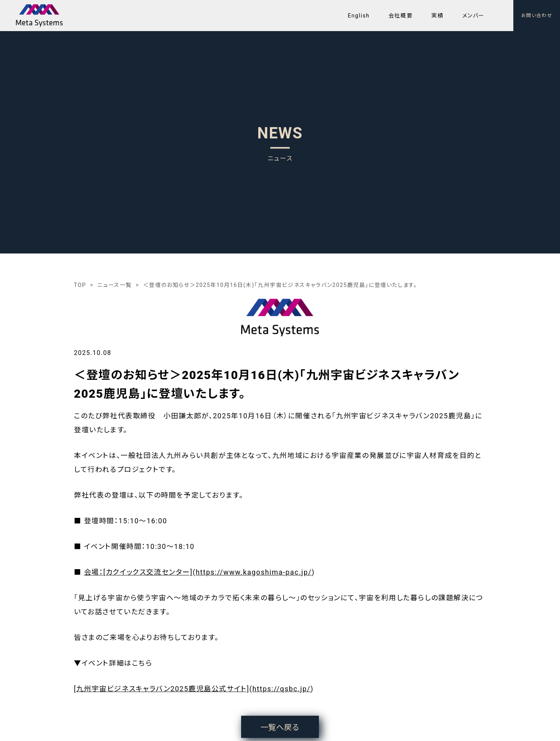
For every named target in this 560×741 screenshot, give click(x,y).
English (359, 16)
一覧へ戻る (280, 727)
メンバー (473, 16)
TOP (80, 285)
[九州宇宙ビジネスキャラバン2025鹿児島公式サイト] (162, 689)
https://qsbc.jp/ (282, 689)
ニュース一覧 (115, 285)
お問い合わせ (537, 16)
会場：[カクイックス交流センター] (138, 572)
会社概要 (401, 16)
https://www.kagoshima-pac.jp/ (254, 572)
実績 (437, 16)
